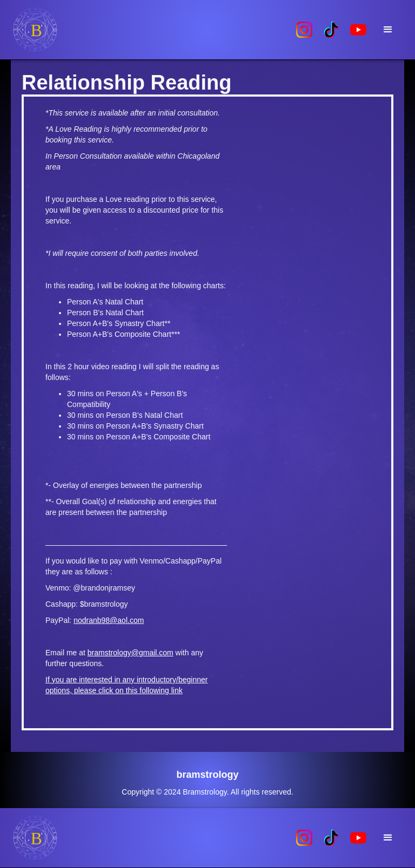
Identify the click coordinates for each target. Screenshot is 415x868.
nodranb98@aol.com (109, 620)
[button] (388, 30)
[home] (151, 30)
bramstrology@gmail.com (130, 653)
